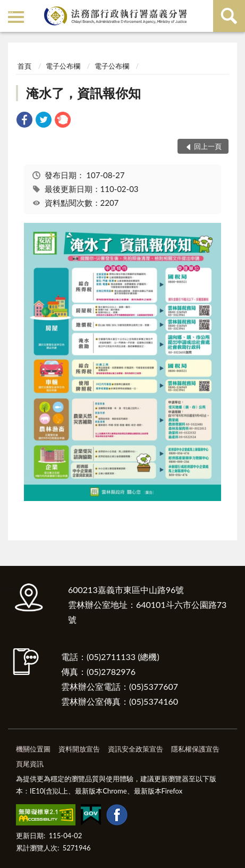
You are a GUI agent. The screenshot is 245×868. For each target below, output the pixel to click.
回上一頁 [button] (208, 146)
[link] (24, 121)
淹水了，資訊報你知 (83, 93)
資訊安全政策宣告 (136, 749)
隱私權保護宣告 (195, 749)
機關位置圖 (33, 749)
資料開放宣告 (79, 749)
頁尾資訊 (30, 764)
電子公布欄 (63, 66)
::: (10, 9)
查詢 (229, 16)
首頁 (24, 66)
